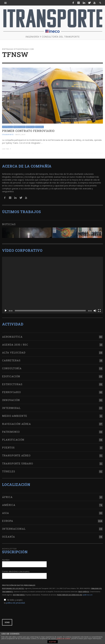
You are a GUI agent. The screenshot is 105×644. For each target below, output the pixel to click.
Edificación (11, 375)
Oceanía (39, 127)
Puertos (8, 447)
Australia (7, 127)
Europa (8, 520)
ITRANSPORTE (8, 135)
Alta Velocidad (14, 352)
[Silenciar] (95, 310)
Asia (6, 512)
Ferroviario (19, 127)
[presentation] (23, 611)
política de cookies (64, 639)
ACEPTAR (52, 642)
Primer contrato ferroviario (28, 131)
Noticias (30, 127)
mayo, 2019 (20, 135)
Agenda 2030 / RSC (15, 344)
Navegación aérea (16, 423)
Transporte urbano (18, 463)
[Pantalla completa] (99, 310)
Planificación (13, 439)
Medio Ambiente (15, 415)
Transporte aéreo (16, 455)
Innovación (11, 399)
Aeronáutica (12, 336)
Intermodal (11, 407)
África (7, 496)
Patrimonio (11, 431)
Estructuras (12, 383)
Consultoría (12, 368)
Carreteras (11, 360)
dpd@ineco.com (88, 594)
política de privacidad (15, 602)
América (9, 504)
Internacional (14, 528)
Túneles (9, 471)
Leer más (7, 149)
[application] (53, 284)
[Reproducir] (6, 310)
